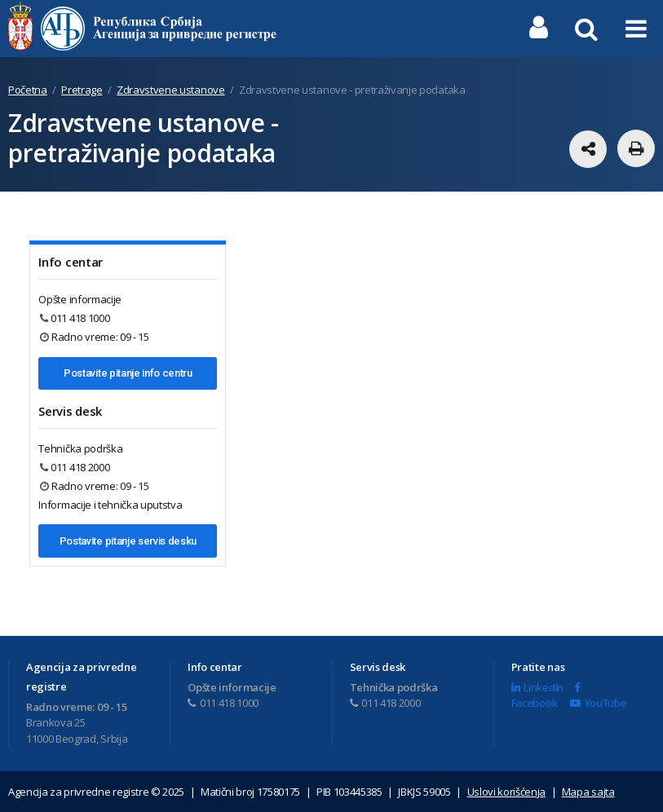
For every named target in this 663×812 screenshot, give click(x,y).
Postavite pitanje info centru (128, 373)
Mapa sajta (588, 792)
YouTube (598, 703)
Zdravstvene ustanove (171, 90)
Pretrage (82, 90)
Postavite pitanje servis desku (128, 541)
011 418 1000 (75, 318)
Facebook (546, 697)
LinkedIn (537, 687)
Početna (28, 90)
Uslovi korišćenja (507, 792)
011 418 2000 (75, 467)
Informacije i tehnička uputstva (110, 505)
